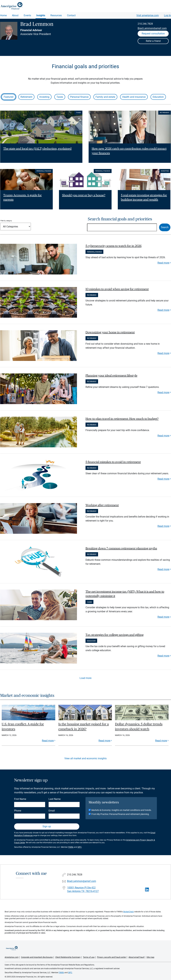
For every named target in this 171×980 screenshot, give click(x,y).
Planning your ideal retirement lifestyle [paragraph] (111, 376)
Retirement (26, 97)
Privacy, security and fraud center (111, 957)
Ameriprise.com (12, 957)
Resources (56, 15)
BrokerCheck (129, 912)
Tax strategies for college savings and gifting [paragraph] (115, 635)
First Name (20, 799)
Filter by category (6, 221)
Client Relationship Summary (68, 957)
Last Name (55, 799)
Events (27, 15)
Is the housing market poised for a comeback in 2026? (84, 727)
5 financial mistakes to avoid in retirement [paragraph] (113, 462)
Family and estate (105, 97)
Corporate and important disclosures (37, 957)
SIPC (80, 847)
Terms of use (89, 957)
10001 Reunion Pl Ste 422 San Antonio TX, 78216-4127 (83, 889)
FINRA (71, 847)
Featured (9, 97)
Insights (41, 15)
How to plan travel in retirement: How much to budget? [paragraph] (122, 419)
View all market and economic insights (85, 758)
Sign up (47, 826)
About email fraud (136, 957)
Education (158, 97)
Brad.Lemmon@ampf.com (152, 28)
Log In (167, 15)
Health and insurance (134, 97)
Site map (150, 957)
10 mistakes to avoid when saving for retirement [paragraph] (117, 289)
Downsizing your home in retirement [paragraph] (110, 332)
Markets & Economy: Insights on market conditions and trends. (121, 810)
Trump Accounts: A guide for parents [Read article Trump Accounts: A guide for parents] (22, 198)
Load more (85, 678)
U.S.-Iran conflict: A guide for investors (23, 727)
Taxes (60, 97)
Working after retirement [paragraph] (102, 505)
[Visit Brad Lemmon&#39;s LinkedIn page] (147, 890)
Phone (18, 811)
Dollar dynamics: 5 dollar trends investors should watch (139, 727)
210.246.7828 (145, 24)
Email (52, 811)
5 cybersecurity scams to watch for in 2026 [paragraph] (114, 246)
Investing (44, 97)
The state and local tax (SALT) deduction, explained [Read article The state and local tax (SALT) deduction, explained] (37, 149)
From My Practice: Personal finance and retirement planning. (120, 814)
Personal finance (79, 97)
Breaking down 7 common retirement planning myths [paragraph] (121, 548)
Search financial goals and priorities (120, 219)
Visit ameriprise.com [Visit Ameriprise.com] (148, 15)
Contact (71, 15)
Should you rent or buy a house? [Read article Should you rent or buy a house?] (84, 195)
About (15, 15)
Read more (163, 263)
